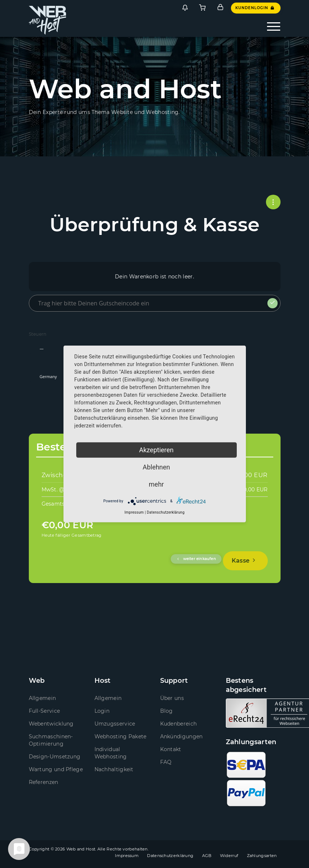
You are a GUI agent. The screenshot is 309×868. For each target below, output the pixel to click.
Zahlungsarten (262, 856)
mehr (156, 484)
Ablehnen (156, 467)
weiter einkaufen (196, 559)
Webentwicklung (51, 724)
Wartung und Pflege (56, 769)
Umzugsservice (115, 724)
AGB (207, 856)
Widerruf (229, 856)
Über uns (172, 698)
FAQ (166, 762)
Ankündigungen (181, 736)
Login (102, 711)
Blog (167, 711)
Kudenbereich (179, 724)
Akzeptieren (156, 450)
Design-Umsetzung (55, 757)
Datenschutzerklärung (170, 856)
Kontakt (171, 749)
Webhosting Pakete (121, 736)
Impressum (127, 856)
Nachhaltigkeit (114, 769)
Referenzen (44, 782)
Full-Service (45, 711)
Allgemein (43, 698)
